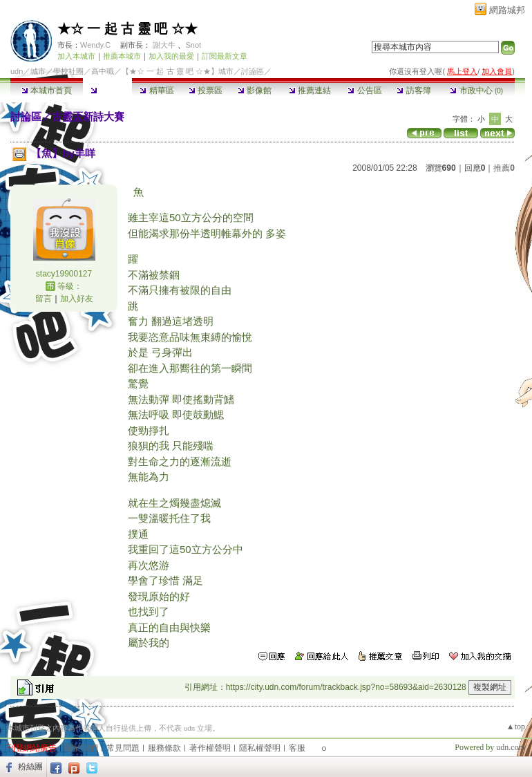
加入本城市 (76, 56)
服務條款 (164, 748)
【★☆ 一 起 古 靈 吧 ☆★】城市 (177, 71)
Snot (193, 45)
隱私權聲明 (260, 748)
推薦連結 (310, 91)
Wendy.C (95, 45)
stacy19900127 (64, 274)
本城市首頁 (47, 91)
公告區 (364, 91)
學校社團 (68, 71)
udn (17, 71)
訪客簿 (414, 91)
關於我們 (82, 748)
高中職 (103, 71)
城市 (38, 71)
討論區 (107, 91)
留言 (44, 299)
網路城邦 (507, 10)
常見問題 (123, 748)
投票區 (206, 91)
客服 (297, 748)
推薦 (504, 168)
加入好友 (77, 299)
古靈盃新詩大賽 (88, 116)
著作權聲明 (210, 748)
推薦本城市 (122, 56)
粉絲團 (30, 767)
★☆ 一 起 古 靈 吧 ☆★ (127, 29)
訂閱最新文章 (225, 56)
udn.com (511, 747)
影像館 (255, 91)
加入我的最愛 (171, 56)
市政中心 (476, 91)
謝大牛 (164, 45)
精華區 (156, 91)
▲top (516, 727)
